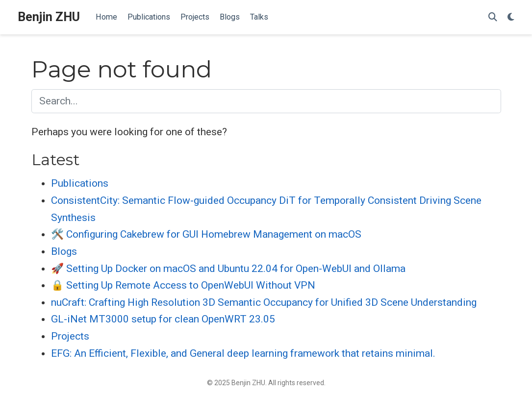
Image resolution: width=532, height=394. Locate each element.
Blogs (64, 251)
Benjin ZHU (49, 17)
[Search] (493, 17)
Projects (70, 336)
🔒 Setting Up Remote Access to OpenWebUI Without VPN (183, 285)
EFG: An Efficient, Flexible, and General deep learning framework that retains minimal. (243, 353)
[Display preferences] (511, 17)
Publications (80, 183)
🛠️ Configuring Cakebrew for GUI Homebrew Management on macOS (206, 234)
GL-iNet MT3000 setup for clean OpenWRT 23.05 (163, 319)
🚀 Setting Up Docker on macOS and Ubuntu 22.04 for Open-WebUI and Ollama (228, 269)
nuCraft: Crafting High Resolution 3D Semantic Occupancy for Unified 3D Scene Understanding (264, 302)
